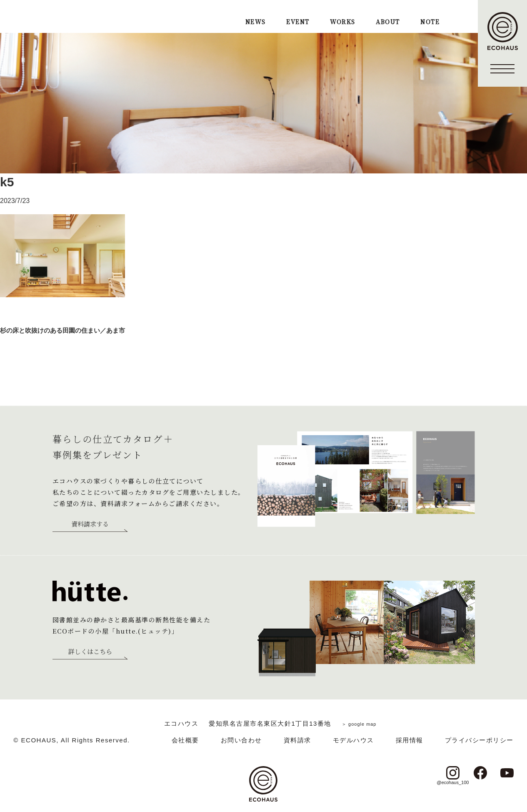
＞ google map (359, 723)
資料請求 (297, 740)
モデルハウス (353, 740)
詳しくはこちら (90, 652)
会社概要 (185, 740)
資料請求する (90, 524)
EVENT (298, 22)
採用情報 (410, 740)
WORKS (342, 22)
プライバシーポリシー (479, 740)
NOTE (430, 22)
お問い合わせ (241, 740)
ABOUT (388, 22)
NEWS (256, 22)
